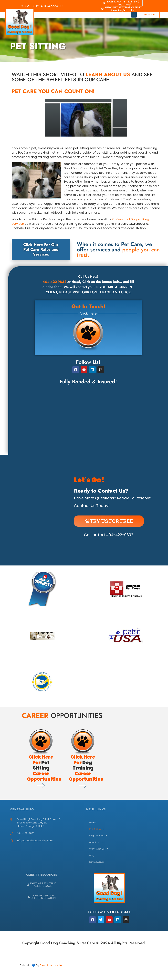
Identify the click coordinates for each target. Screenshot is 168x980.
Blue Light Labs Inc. (52, 965)
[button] (134, 15)
